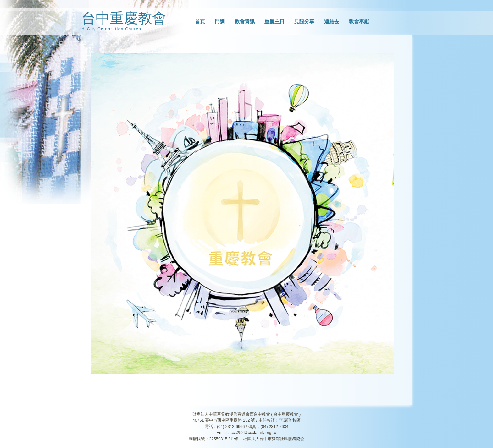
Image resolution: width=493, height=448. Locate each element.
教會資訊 (245, 22)
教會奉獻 (359, 22)
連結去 (332, 22)
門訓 (220, 22)
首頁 (200, 22)
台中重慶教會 (124, 18)
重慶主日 (274, 22)
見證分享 (304, 22)
